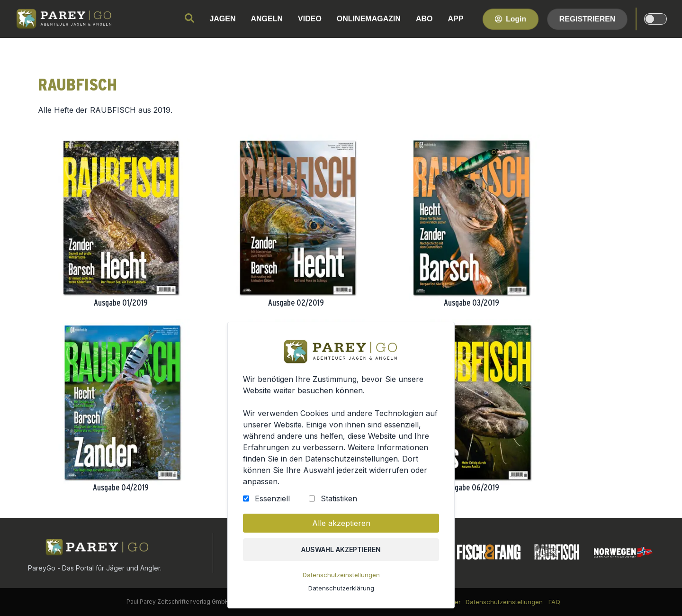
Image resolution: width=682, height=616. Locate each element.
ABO (424, 19)
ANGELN (267, 19)
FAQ (554, 602)
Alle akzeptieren (341, 527)
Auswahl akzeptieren (341, 553)
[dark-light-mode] (655, 19)
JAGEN (222, 19)
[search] (189, 18)
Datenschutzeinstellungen (341, 578)
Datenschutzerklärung (341, 590)
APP (456, 19)
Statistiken (339, 503)
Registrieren (587, 19)
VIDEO (310, 19)
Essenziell (274, 503)
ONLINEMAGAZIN (369, 19)
